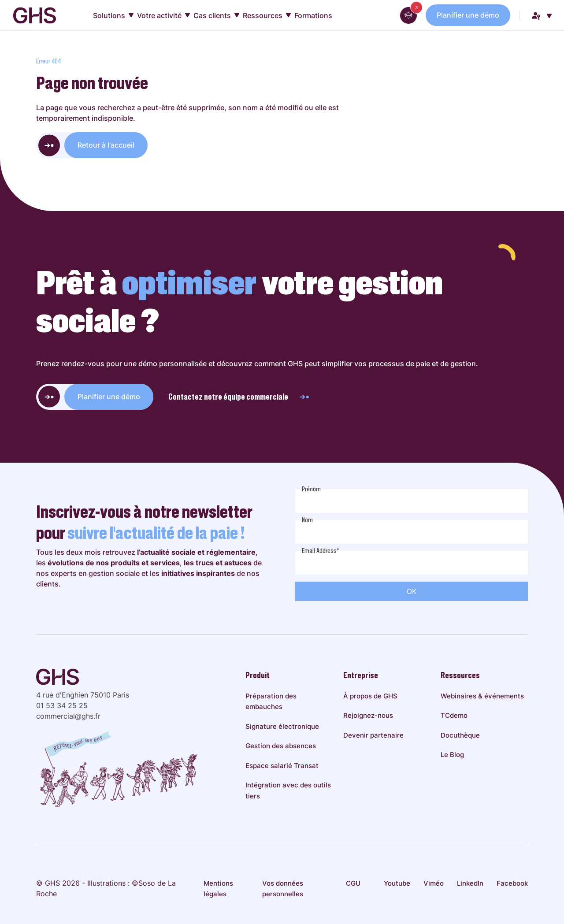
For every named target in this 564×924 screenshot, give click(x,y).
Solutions (113, 15)
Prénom (311, 489)
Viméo (434, 883)
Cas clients (216, 15)
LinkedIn (470, 883)
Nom (307, 520)
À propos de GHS (370, 696)
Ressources (267, 15)
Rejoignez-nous (368, 715)
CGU (353, 883)
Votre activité (163, 15)
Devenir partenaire (373, 735)
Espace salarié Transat (282, 766)
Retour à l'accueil (106, 145)
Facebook (512, 883)
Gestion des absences (281, 746)
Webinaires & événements (482, 696)
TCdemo (454, 715)
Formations (313, 15)
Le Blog (452, 755)
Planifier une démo (468, 15)
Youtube (397, 883)
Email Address (321, 551)
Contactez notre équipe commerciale (239, 397)
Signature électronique (282, 726)
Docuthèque (460, 735)
